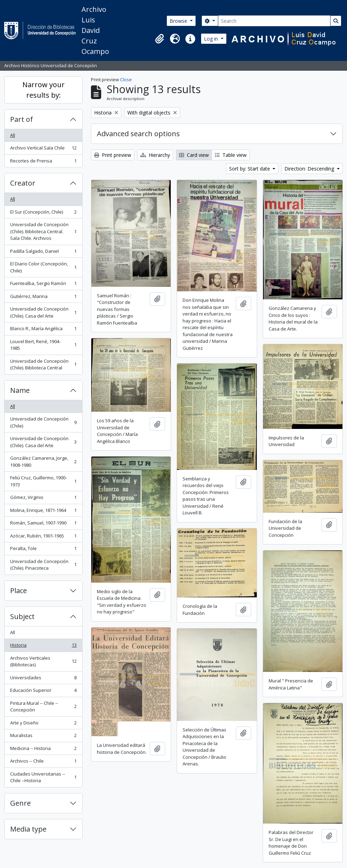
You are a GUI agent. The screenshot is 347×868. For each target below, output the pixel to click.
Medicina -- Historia (43, 750)
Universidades (43, 679)
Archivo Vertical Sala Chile (43, 149)
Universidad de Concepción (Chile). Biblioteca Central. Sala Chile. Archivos (43, 231)
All (13, 135)
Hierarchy (155, 155)
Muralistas (43, 737)
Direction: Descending (310, 169)
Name (20, 390)
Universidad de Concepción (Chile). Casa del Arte (43, 312)
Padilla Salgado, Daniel (43, 253)
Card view (194, 155)
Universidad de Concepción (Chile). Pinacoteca (43, 565)
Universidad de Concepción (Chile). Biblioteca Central (43, 364)
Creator (23, 183)
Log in (212, 39)
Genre (20, 803)
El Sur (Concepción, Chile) (43, 213)
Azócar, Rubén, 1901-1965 (43, 537)
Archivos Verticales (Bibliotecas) (43, 661)
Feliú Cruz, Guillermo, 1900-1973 (43, 481)
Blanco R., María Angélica (43, 330)
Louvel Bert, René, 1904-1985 (43, 345)
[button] (160, 39)
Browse (179, 21)
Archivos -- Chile (43, 762)
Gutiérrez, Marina (43, 298)
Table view (231, 155)
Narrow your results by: (44, 90)
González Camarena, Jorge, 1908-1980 (43, 461)
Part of (22, 119)
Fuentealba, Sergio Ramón (43, 285)
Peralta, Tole (43, 550)
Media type (28, 829)
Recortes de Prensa (43, 162)
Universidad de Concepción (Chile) (43, 422)
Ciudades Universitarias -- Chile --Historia (43, 777)
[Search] (274, 21)
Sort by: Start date (250, 169)
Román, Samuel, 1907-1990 (43, 524)
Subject (22, 616)
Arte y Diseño (43, 724)
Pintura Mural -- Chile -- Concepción (43, 707)
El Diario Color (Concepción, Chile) (43, 267)
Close (126, 79)
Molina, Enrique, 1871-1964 (43, 512)
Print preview (113, 155)
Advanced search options (138, 134)
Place (19, 591)
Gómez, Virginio (43, 499)
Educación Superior (43, 692)
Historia (43, 647)
